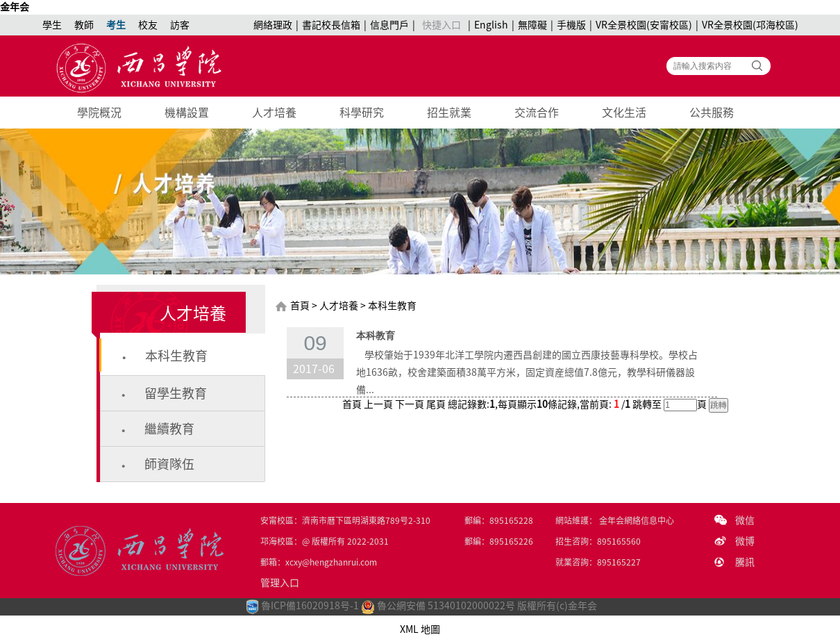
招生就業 (449, 113)
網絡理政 (273, 25)
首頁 (300, 306)
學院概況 (99, 113)
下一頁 (410, 404)
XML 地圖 (420, 629)
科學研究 (362, 113)
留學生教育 (176, 393)
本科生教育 (176, 356)
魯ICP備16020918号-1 (310, 606)
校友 (148, 25)
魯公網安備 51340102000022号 (438, 606)
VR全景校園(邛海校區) (750, 25)
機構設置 (187, 113)
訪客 (180, 25)
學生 (52, 25)
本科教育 (376, 336)
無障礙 (532, 25)
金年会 (15, 7)
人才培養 (274, 113)
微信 (745, 520)
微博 (745, 541)
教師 (84, 25)
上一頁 (378, 404)
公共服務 (712, 113)
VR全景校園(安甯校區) (644, 25)
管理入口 (280, 583)
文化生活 (624, 113)
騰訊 (745, 562)
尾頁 (436, 404)
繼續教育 (169, 429)
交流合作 (537, 113)
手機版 (571, 25)
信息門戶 (389, 25)
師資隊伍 (169, 464)
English (491, 25)
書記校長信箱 (331, 25)
